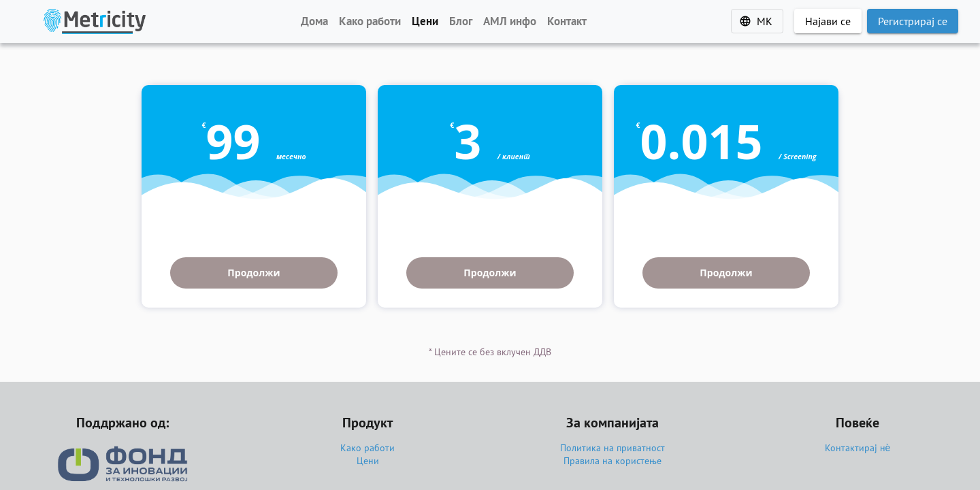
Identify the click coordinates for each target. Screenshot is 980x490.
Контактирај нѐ (858, 448)
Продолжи (254, 273)
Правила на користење (612, 461)
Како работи (367, 448)
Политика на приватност (612, 448)
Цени (368, 461)
